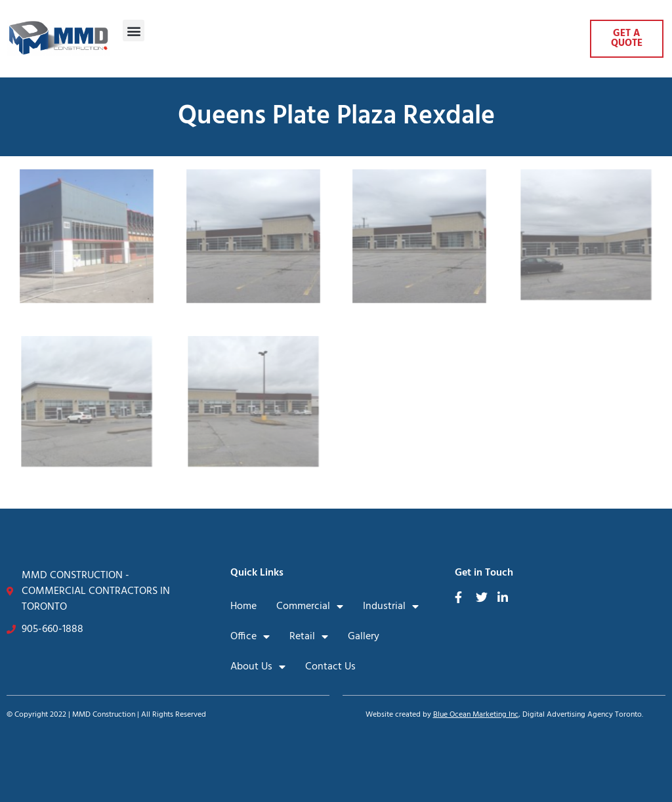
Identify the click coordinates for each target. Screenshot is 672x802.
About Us (258, 667)
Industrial (391, 606)
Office (250, 637)
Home (243, 606)
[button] (134, 31)
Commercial (310, 606)
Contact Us (330, 667)
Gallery (364, 637)
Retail (309, 637)
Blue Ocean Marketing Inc (476, 715)
